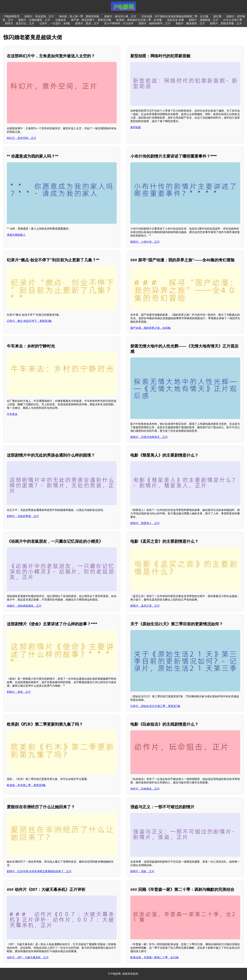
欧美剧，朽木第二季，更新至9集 (26, 785)
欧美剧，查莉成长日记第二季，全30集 (139, 20)
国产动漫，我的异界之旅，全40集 (151, 328)
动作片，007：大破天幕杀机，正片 (28, 957)
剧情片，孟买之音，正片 (145, 606)
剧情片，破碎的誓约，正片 (155, 23)
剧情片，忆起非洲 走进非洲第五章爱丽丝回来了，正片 (39, 871)
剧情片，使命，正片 (19, 692)
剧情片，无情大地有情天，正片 (149, 437)
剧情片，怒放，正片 (87, 23)
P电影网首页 (12, 16)
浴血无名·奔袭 (175, 20)
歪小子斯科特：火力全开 (119, 23)
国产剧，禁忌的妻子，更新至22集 (91, 20)
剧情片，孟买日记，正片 (20, 23)
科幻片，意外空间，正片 (22, 138)
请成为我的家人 (16, 235)
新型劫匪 (136, 127)
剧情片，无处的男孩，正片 (23, 516)
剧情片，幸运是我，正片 (39, 16)
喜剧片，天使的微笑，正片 (34, 20)
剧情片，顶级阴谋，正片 (204, 20)
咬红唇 (217, 16)
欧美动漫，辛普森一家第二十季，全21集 (155, 957)
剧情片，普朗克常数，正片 (226, 23)
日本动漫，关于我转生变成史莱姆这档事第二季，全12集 (175, 16)
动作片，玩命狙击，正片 (145, 789)
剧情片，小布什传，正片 (145, 242)
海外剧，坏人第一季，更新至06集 (79, 16)
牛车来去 (12, 414)
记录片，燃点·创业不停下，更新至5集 (29, 321)
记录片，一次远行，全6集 (55, 23)
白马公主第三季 (233, 20)
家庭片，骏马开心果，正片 (120, 16)
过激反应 (61, 20)
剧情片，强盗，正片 (142, 871)
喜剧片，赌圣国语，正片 (190, 23)
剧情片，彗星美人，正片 (145, 523)
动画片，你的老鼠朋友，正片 (24, 606)
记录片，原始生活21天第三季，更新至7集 (155, 706)
